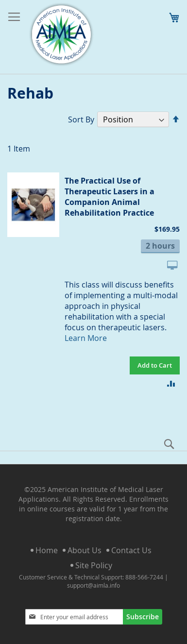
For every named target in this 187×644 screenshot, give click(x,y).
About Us (85, 550)
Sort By (81, 119)
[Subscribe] (143, 617)
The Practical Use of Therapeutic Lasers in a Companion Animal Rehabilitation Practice (110, 197)
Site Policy (94, 565)
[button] (171, 383)
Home (47, 550)
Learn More (86, 338)
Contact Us (131, 550)
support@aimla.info (93, 585)
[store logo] (61, 35)
